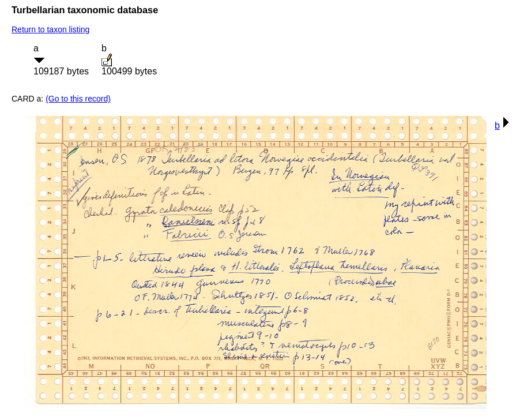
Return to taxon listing (50, 29)
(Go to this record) (78, 99)
